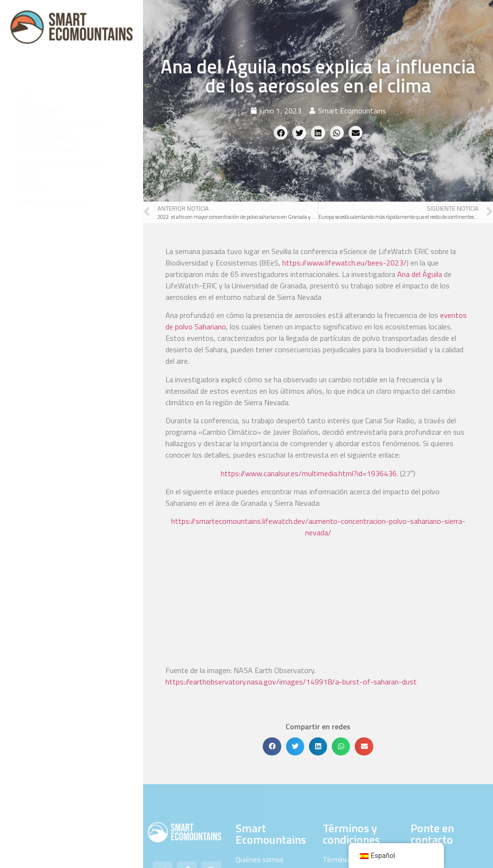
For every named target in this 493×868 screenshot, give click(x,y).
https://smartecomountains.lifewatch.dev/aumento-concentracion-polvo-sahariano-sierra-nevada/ (318, 527)
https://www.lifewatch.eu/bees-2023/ (344, 263)
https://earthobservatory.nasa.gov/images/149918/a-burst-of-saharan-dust (291, 582)
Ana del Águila (420, 274)
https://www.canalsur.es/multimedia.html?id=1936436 (309, 473)
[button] (281, 133)
